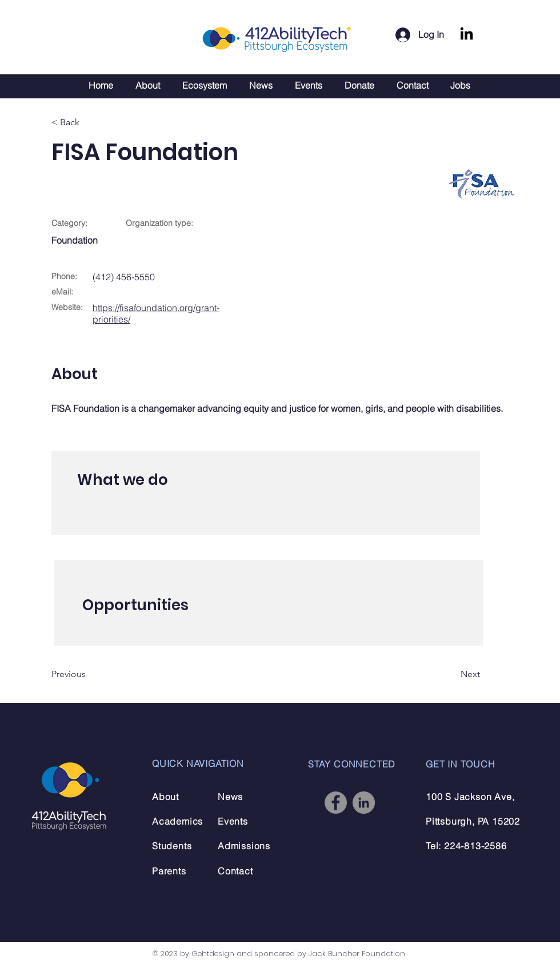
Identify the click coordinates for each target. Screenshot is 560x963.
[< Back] (89, 122)
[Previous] (89, 674)
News (230, 797)
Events (233, 821)
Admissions (244, 846)
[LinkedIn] (467, 35)
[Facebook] (336, 803)
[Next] (451, 674)
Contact (235, 871)
